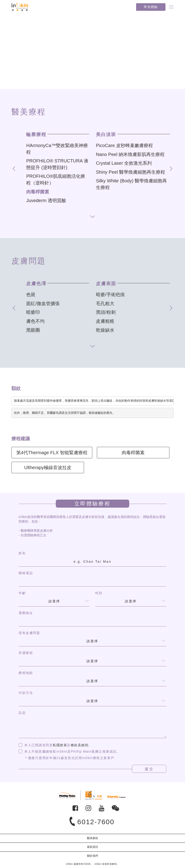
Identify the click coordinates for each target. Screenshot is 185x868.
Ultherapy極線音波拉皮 (48, 467)
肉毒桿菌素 (38, 192)
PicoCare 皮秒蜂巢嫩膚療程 (124, 145)
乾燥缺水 (105, 330)
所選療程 (26, 653)
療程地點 (26, 673)
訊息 (22, 713)
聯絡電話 (26, 573)
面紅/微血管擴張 (43, 303)
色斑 (31, 295)
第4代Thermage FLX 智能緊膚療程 (52, 453)
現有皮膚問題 (29, 633)
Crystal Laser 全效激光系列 (124, 163)
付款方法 (26, 693)
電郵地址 (26, 613)
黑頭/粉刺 (106, 312)
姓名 (22, 553)
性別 (99, 593)
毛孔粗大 (105, 303)
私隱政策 (60, 745)
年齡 (22, 593)
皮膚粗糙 (105, 321)
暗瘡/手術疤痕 (110, 295)
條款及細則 (80, 745)
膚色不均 (35, 321)
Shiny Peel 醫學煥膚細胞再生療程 (130, 172)
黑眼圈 (33, 330)
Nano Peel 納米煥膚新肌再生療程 (130, 154)
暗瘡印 (33, 312)
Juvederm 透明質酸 (46, 200)
